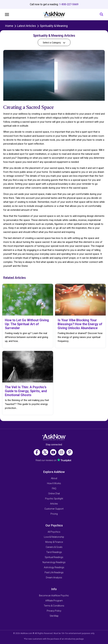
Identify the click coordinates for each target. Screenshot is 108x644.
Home (9, 26)
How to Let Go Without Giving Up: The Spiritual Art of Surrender (27, 324)
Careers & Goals (54, 547)
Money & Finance (54, 542)
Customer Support (54, 509)
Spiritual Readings (54, 557)
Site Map (54, 616)
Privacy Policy (54, 611)
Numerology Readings (54, 562)
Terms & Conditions (54, 606)
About (54, 478)
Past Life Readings (54, 572)
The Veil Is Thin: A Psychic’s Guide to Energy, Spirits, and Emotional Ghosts (26, 391)
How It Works (54, 483)
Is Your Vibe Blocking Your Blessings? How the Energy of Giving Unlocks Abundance (80, 324)
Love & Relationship (54, 537)
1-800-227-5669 (69, 4)
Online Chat (54, 494)
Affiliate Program (54, 601)
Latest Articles (27, 26)
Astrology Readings (54, 567)
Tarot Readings (54, 552)
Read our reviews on (53, 460)
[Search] (101, 14)
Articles (54, 504)
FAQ (54, 488)
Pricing (54, 514)
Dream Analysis (54, 578)
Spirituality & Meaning (54, 26)
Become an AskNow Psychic (54, 596)
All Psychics (54, 532)
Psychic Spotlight (54, 499)
